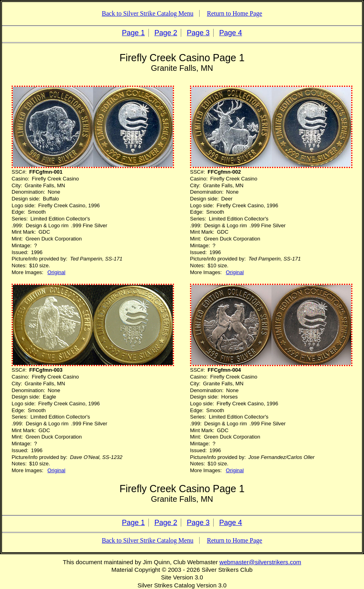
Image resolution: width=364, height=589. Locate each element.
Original (57, 272)
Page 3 (198, 33)
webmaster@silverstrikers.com (260, 562)
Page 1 (133, 33)
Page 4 (231, 33)
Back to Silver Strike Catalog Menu (148, 13)
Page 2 (166, 33)
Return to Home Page (234, 13)
